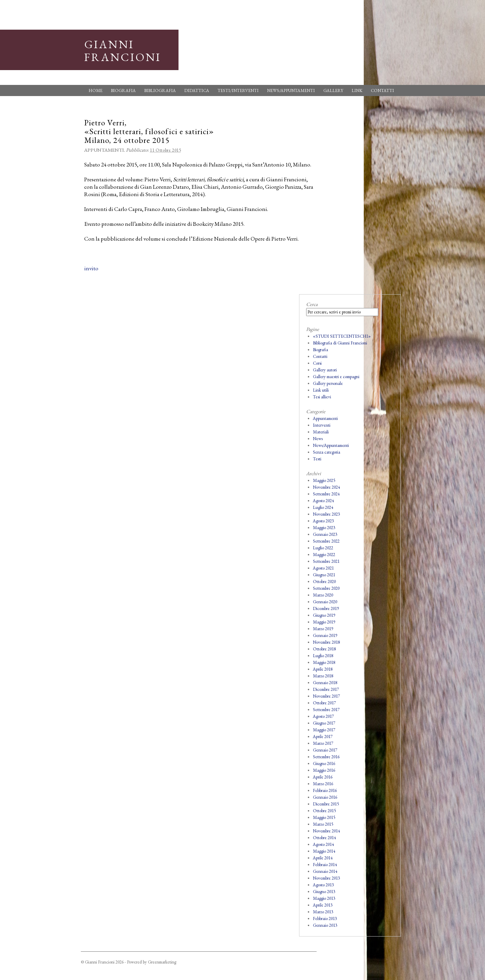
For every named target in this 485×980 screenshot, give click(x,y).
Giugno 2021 (324, 575)
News (318, 439)
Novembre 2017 (326, 696)
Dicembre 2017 (326, 689)
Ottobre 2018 (324, 649)
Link (357, 90)
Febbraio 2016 (325, 790)
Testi (317, 459)
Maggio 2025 (324, 480)
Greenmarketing (162, 962)
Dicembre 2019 (326, 608)
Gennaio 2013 (325, 925)
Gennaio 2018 (325, 683)
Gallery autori (325, 370)
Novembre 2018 (326, 642)
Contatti (382, 90)
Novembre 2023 (326, 514)
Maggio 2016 (324, 770)
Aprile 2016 (323, 777)
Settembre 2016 (326, 757)
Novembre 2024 (326, 487)
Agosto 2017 (323, 716)
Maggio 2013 (324, 898)
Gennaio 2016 (325, 797)
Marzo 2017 (323, 743)
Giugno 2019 (324, 615)
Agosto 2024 (323, 501)
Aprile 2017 (323, 737)
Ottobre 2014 (324, 838)
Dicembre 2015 (326, 804)
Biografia (123, 90)
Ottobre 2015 (324, 811)
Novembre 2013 (326, 878)
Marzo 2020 (323, 595)
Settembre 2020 (326, 588)
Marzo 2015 (323, 824)
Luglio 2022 (323, 548)
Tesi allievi (322, 397)
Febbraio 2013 (325, 918)
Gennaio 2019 (325, 635)
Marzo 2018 (323, 676)
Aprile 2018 (323, 669)
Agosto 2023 (323, 521)
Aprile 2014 (323, 858)
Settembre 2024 (326, 494)
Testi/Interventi (238, 90)
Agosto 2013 (323, 885)
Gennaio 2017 (325, 750)
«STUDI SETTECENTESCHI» (342, 336)
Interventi (322, 425)
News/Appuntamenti (291, 90)
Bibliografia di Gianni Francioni (340, 343)
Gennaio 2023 (325, 534)
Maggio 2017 (324, 730)
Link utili (321, 390)
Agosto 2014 (323, 844)
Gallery (333, 90)
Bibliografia (160, 90)
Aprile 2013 (323, 905)
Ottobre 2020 (324, 581)
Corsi (317, 363)
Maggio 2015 (324, 817)
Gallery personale (328, 383)
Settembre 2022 (326, 541)
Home (95, 90)
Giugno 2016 (324, 763)
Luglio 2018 (323, 656)
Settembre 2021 (326, 561)
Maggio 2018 (324, 662)
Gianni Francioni (123, 51)
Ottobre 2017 (324, 703)
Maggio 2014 (324, 851)
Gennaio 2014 (325, 871)
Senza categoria (327, 452)
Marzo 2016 (323, 784)
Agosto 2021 (323, 568)
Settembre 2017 (326, 710)
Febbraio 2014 (325, 865)
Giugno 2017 (324, 723)
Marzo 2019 (323, 629)
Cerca (312, 304)
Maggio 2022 (324, 555)
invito (91, 268)
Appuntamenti (104, 150)
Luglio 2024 (323, 507)
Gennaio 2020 (325, 602)
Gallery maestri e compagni (336, 377)
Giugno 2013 (324, 892)
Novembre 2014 (326, 831)
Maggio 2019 (324, 622)
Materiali (321, 432)
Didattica (197, 90)
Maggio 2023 (324, 528)
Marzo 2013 (323, 912)
